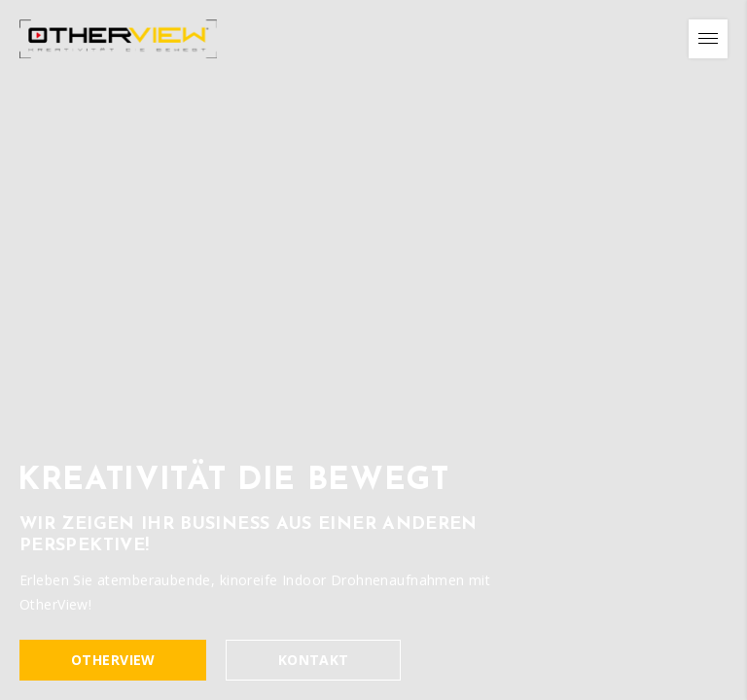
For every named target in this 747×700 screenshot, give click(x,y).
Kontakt (314, 661)
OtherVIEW (113, 661)
